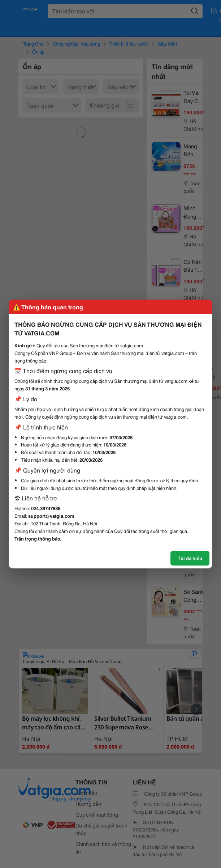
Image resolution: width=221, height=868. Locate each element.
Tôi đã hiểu (190, 558)
